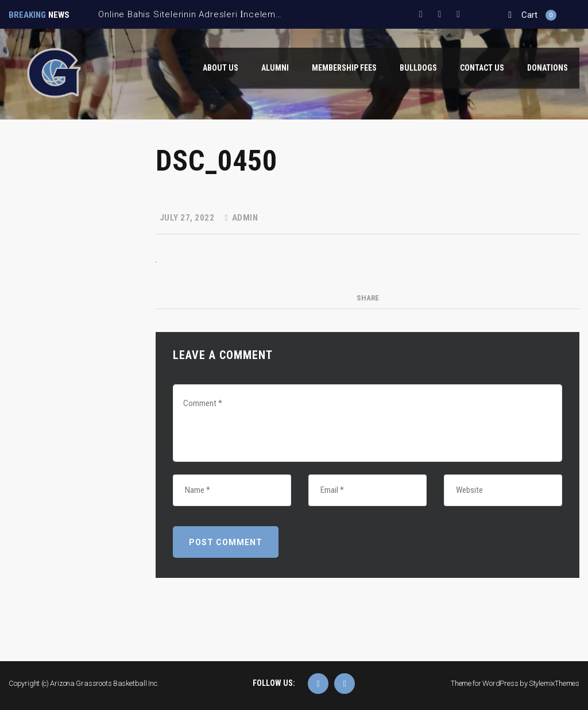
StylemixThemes (554, 683)
